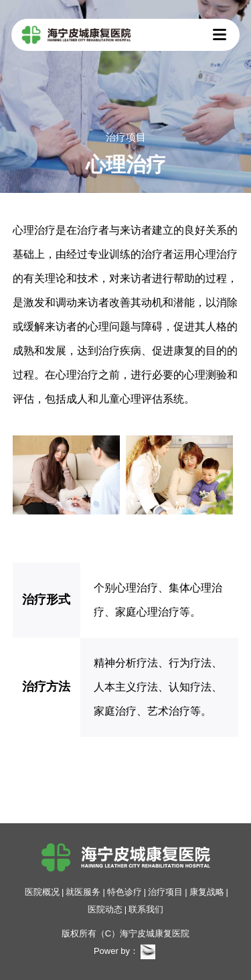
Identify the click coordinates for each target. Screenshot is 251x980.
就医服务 (83, 892)
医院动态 (105, 909)
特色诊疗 (124, 892)
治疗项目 (165, 892)
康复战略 (207, 892)
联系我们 (146, 909)
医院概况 (42, 892)
